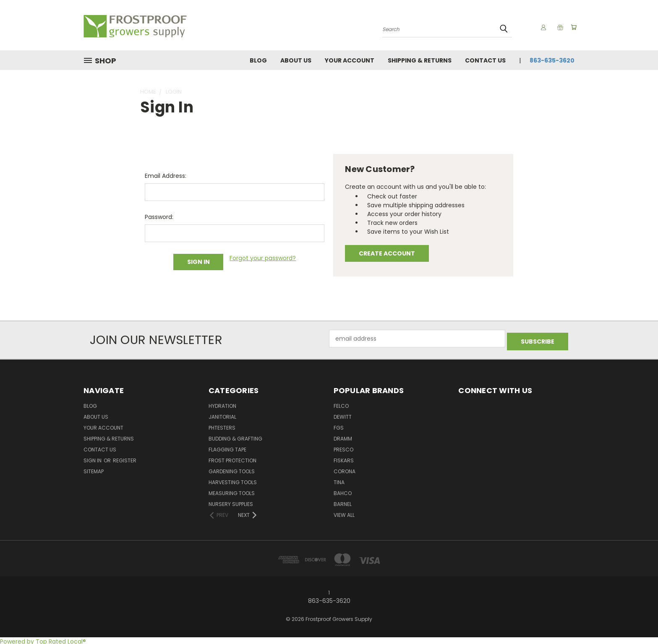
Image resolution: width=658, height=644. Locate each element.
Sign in (93, 458)
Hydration (222, 404)
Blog (258, 60)
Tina (339, 480)
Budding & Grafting (235, 437)
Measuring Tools (232, 491)
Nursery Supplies (231, 502)
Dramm (343, 437)
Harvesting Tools (233, 480)
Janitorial (222, 415)
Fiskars (344, 458)
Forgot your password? (263, 258)
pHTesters (222, 426)
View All (344, 513)
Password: (159, 217)
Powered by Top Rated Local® (43, 639)
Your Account (350, 60)
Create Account (387, 253)
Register (125, 458)
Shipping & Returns (420, 60)
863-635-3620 (552, 60)
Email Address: (166, 176)
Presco (343, 447)
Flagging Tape (227, 447)
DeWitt (343, 415)
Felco (341, 404)
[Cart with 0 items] (572, 27)
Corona (345, 469)
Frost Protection (232, 458)
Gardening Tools (232, 469)
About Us (296, 60)
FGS (339, 426)
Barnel (343, 502)
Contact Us (485, 60)
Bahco (343, 491)
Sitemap (94, 469)
